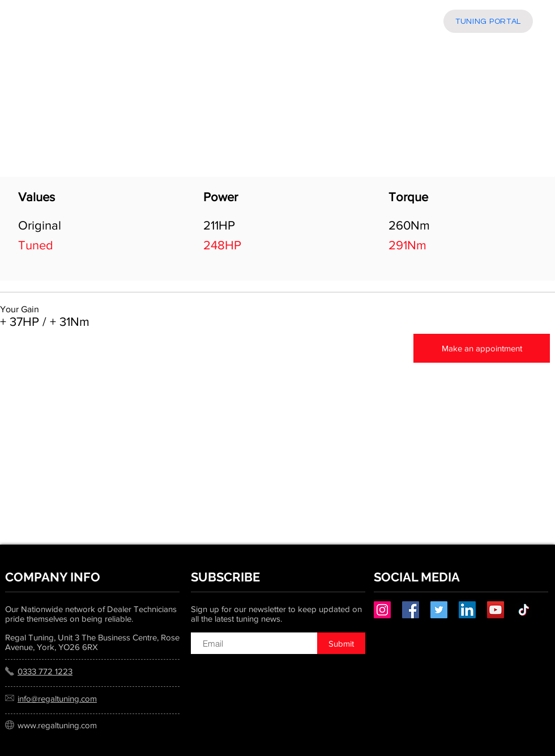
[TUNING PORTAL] (488, 21)
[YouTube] (496, 610)
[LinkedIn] (467, 610)
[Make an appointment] (482, 348)
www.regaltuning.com (57, 725)
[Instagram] (382, 610)
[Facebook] (411, 610)
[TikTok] (524, 610)
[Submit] (341, 643)
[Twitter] (439, 610)
